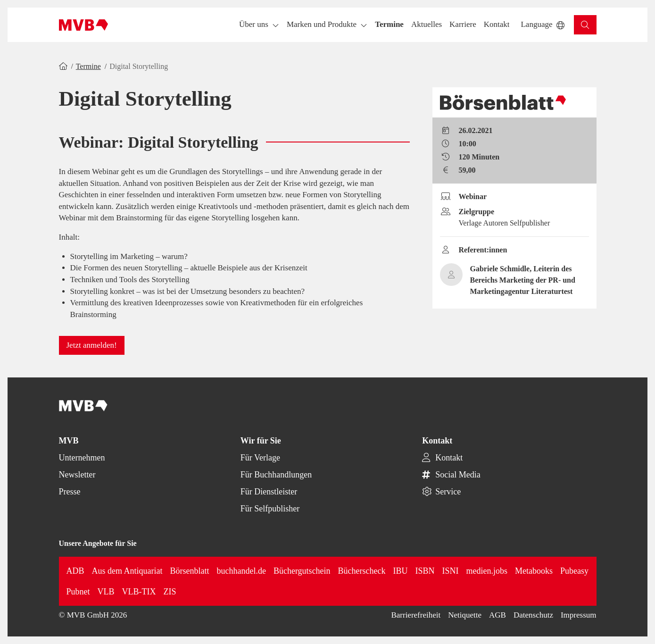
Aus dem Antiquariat (127, 571)
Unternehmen (82, 458)
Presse (70, 492)
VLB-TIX (139, 592)
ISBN (425, 571)
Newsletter (77, 475)
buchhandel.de (241, 571)
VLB (106, 592)
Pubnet (78, 592)
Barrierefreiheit (416, 615)
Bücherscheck (362, 571)
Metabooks (534, 571)
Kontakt (449, 458)
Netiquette (465, 615)
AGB (497, 615)
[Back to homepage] (84, 25)
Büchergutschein (302, 571)
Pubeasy (574, 571)
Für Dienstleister (269, 492)
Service (448, 492)
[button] (389, 25)
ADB (75, 571)
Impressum (579, 615)
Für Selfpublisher (270, 509)
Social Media (458, 475)
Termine (88, 66)
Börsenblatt (190, 571)
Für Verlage (260, 458)
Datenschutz (533, 615)
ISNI (451, 571)
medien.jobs (487, 571)
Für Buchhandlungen (276, 475)
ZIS (170, 592)
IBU (401, 571)
